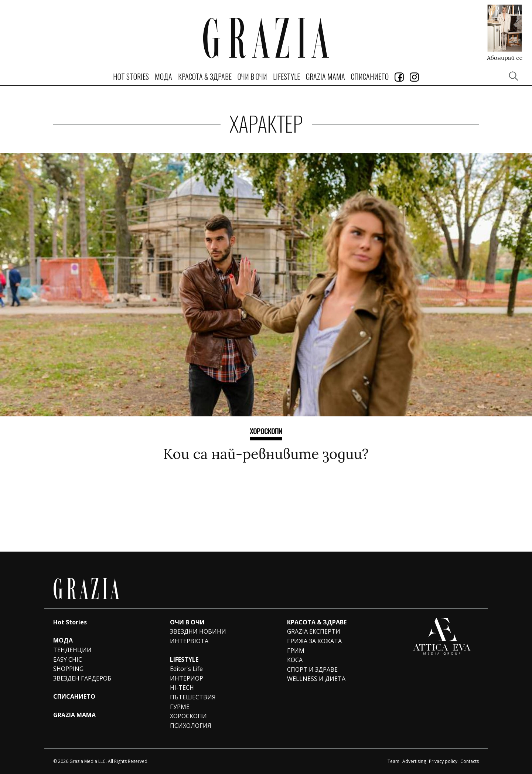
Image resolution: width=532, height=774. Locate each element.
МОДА (163, 76)
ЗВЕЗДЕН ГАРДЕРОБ (82, 678)
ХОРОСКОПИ (266, 431)
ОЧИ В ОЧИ (252, 76)
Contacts (470, 761)
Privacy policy (443, 761)
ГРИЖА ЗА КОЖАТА (314, 641)
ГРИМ (296, 651)
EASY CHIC (68, 659)
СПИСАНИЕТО (370, 76)
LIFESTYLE (287, 76)
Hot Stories (131, 76)
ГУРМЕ (180, 707)
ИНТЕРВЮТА (189, 641)
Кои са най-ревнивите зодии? (266, 454)
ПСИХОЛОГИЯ (191, 726)
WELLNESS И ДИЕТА (316, 679)
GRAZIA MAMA (325, 76)
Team (393, 761)
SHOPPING (68, 669)
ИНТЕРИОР (187, 678)
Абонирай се (505, 57)
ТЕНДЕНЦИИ (72, 650)
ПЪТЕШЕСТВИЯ (193, 697)
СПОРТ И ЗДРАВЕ (312, 669)
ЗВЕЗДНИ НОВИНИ (198, 631)
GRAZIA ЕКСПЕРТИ (314, 631)
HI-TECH (182, 688)
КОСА (295, 660)
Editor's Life (186, 669)
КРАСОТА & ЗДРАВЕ (205, 76)
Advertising (414, 761)
